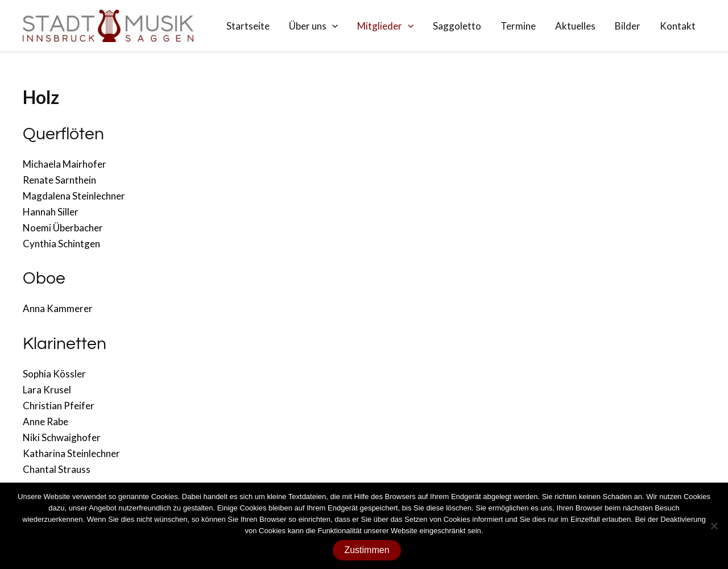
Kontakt (678, 26)
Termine (518, 26)
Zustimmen (367, 550)
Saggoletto (457, 26)
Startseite (248, 26)
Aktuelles (575, 26)
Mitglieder (385, 26)
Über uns (313, 26)
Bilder (628, 26)
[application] (332, 26)
